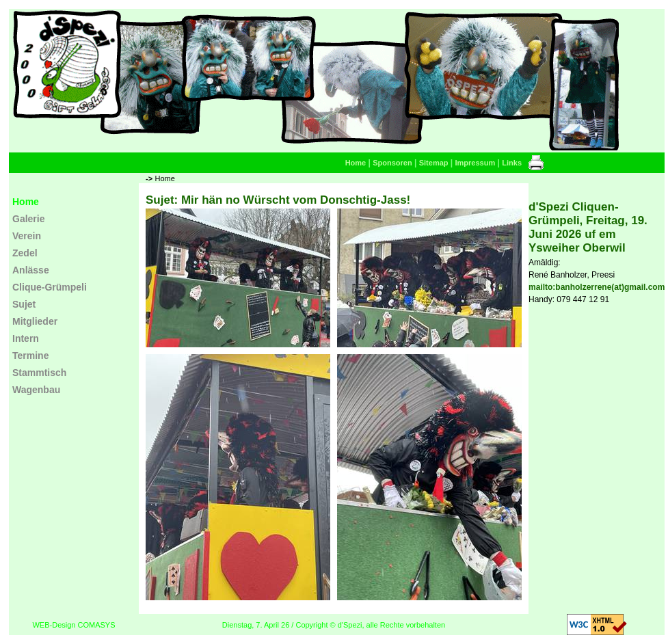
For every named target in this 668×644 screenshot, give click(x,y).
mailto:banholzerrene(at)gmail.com (597, 287)
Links (512, 163)
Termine (30, 355)
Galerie (28, 219)
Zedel (25, 253)
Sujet (24, 304)
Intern (26, 338)
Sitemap (434, 163)
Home (356, 163)
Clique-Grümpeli (50, 287)
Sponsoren (392, 163)
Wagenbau (36, 390)
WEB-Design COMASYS (74, 625)
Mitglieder (35, 321)
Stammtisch (39, 373)
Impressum (476, 163)
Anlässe (31, 270)
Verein (27, 236)
